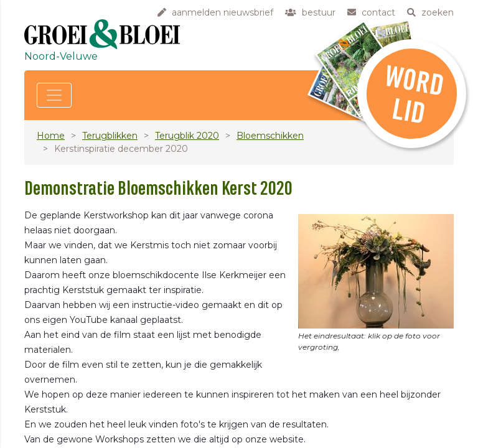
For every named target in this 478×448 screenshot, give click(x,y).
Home (51, 136)
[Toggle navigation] (54, 95)
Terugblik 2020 (187, 136)
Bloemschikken (270, 136)
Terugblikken (110, 136)
